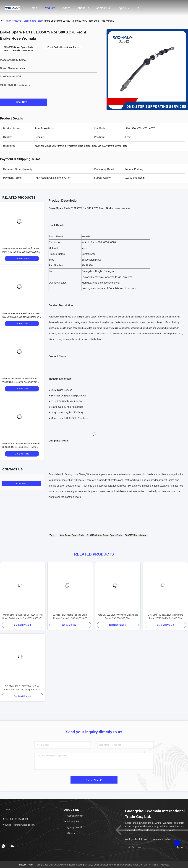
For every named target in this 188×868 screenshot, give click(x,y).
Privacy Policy (26, 865)
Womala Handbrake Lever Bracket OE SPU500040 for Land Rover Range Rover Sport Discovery (21, 447)
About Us (83, 8)
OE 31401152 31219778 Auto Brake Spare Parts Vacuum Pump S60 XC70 (23, 688)
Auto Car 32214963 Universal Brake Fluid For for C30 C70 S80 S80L (118, 617)
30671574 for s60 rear (136, 535)
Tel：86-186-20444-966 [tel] (15, 819)
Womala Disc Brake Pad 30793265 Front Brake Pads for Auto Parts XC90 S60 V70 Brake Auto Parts (23, 617)
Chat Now (23, 102)
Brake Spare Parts (33, 21)
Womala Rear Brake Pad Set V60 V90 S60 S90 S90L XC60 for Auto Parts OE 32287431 (21, 317)
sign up (178, 847)
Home (33, 8)
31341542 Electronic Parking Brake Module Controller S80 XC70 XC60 (70, 617)
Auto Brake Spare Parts (72, 535)
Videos (66, 8)
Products (49, 8)
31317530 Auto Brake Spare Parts (104, 535)
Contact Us (103, 8)
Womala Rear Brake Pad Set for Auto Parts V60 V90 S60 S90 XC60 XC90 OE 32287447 (22, 252)
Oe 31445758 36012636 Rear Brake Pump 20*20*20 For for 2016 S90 (165, 617)
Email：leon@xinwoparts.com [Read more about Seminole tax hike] (18, 825)
